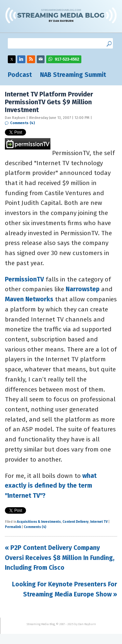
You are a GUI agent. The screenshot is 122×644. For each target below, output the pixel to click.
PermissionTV (24, 279)
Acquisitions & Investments (39, 522)
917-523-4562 (67, 59)
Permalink (13, 527)
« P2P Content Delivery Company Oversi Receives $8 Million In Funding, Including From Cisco (60, 558)
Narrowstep (83, 289)
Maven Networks (29, 299)
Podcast (20, 75)
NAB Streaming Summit (73, 75)
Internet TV (99, 522)
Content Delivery (75, 522)
